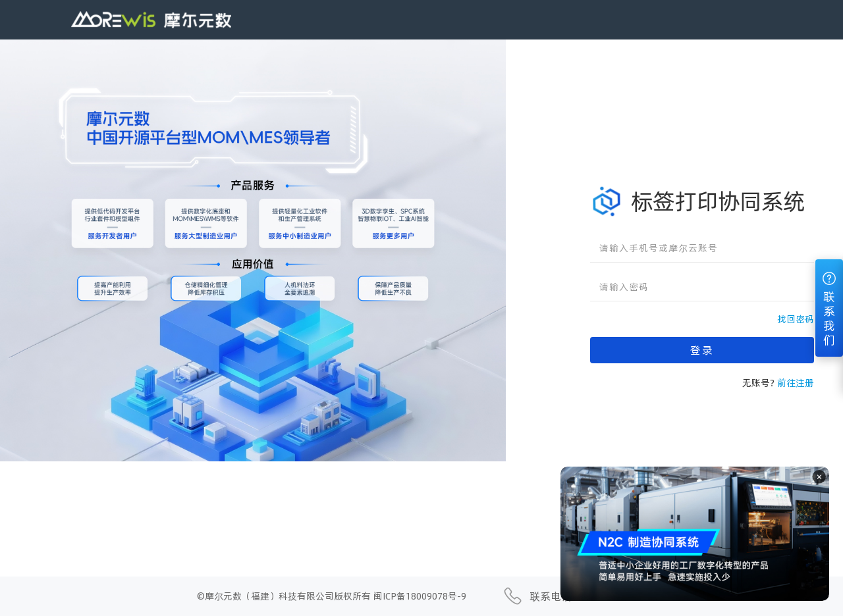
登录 (702, 350)
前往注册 (796, 383)
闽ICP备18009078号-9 (420, 596)
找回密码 (796, 319)
